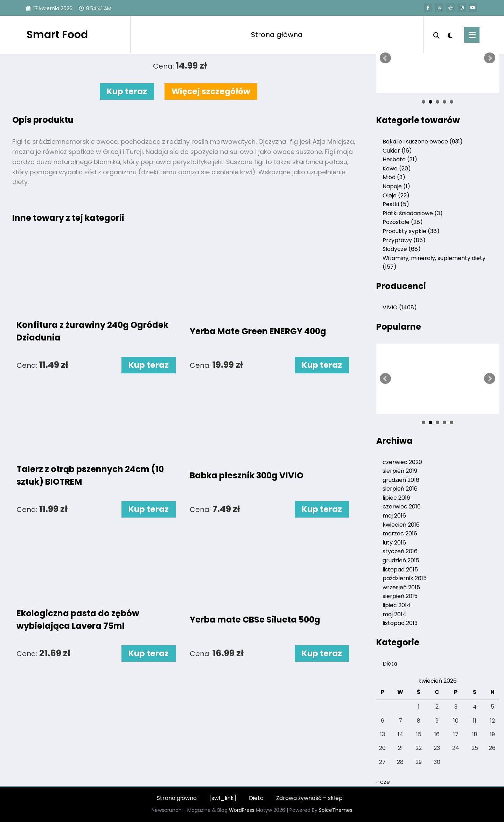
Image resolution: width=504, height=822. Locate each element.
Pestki (396, 204)
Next (490, 58)
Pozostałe (403, 222)
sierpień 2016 (400, 489)
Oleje (396, 195)
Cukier (397, 151)
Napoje (396, 186)
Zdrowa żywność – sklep (309, 798)
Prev (385, 58)
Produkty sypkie (411, 231)
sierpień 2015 (400, 596)
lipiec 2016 (396, 498)
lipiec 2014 (397, 605)
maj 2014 (394, 614)
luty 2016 (394, 543)
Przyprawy (404, 240)
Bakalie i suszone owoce (423, 142)
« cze (383, 782)
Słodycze (402, 249)
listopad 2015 (400, 570)
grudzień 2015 (401, 560)
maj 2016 (394, 516)
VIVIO (400, 307)
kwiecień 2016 (401, 525)
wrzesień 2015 (401, 587)
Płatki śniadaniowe (413, 213)
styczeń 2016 (400, 551)
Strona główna (277, 35)
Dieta (390, 664)
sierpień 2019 (400, 471)
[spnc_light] (450, 35)
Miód (394, 177)
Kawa (397, 168)
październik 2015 (405, 578)
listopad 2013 (400, 623)
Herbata (400, 159)
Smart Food (57, 35)
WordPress (242, 810)
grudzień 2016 (401, 480)
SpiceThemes (336, 810)
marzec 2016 (400, 533)
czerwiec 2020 (402, 462)
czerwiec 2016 (402, 507)
